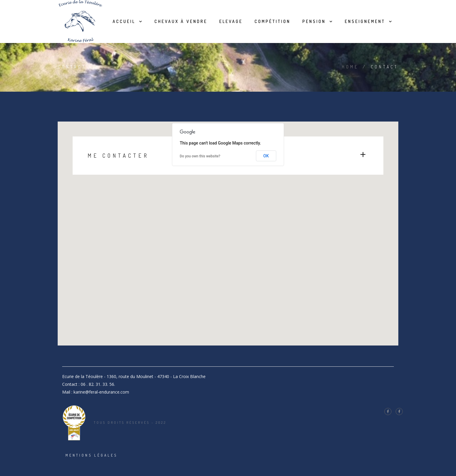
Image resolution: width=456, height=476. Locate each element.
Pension (314, 21)
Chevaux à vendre (181, 21)
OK (266, 156)
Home (350, 67)
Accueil (124, 21)
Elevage (231, 21)
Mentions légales (91, 455)
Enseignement (365, 21)
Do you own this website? (200, 156)
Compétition (273, 21)
